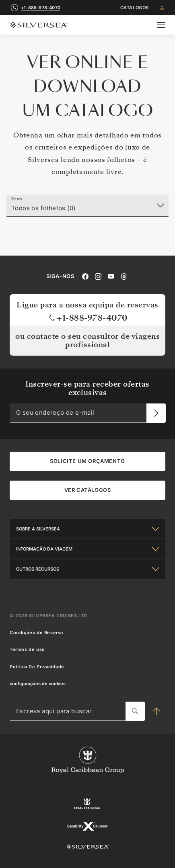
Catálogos (135, 8)
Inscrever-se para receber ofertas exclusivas (87, 388)
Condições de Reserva (36, 633)
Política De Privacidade (37, 666)
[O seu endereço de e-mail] (156, 413)
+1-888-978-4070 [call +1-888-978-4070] (41, 8)
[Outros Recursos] (87, 569)
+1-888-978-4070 (87, 317)
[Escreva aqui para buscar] (135, 711)
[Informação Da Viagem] (87, 549)
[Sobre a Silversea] (87, 529)
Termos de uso (27, 649)
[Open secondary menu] (161, 25)
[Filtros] (87, 206)
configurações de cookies (38, 684)
